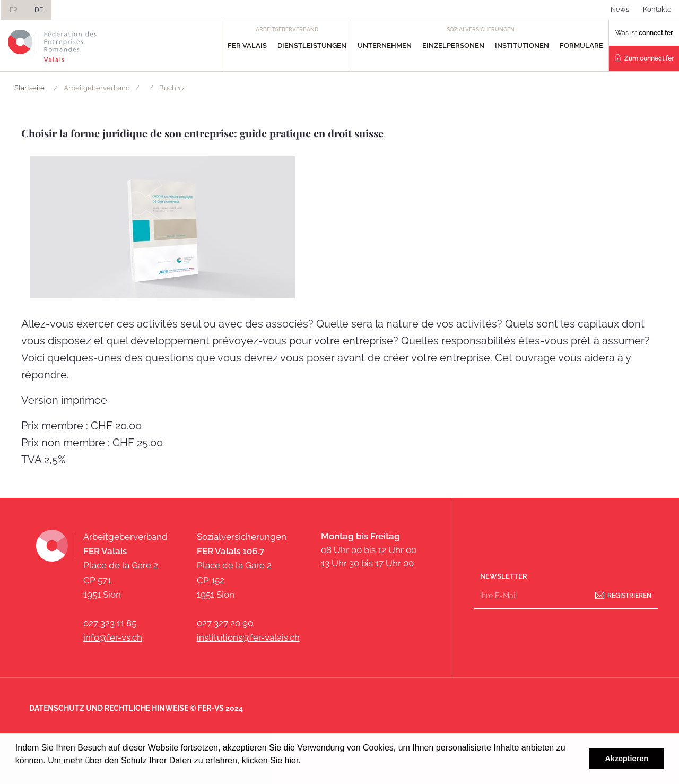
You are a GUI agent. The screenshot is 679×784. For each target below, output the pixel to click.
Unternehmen (385, 45)
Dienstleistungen (312, 45)
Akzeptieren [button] (626, 759)
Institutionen (522, 45)
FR (14, 10)
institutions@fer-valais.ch (248, 637)
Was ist (644, 33)
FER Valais (247, 45)
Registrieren (629, 595)
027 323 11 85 (110, 623)
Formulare (581, 45)
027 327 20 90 (225, 623)
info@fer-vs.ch (113, 637)
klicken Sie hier (270, 760)
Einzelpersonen (453, 45)
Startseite (29, 88)
